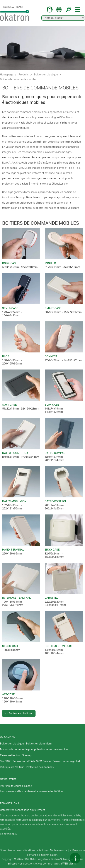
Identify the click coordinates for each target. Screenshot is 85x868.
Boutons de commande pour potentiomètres (26, 749)
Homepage (7, 75)
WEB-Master (69, 864)
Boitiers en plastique (46, 75)
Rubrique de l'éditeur (12, 767)
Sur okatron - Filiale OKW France (32, 761)
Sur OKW (5, 761)
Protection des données (40, 767)
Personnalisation (10, 755)
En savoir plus (8, 834)
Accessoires (61, 749)
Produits (24, 75)
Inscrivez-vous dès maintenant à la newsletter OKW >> (32, 791)
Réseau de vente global (66, 761)
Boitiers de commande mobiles (18, 79)
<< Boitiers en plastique (19, 713)
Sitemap (27, 755)
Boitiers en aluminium (39, 744)
